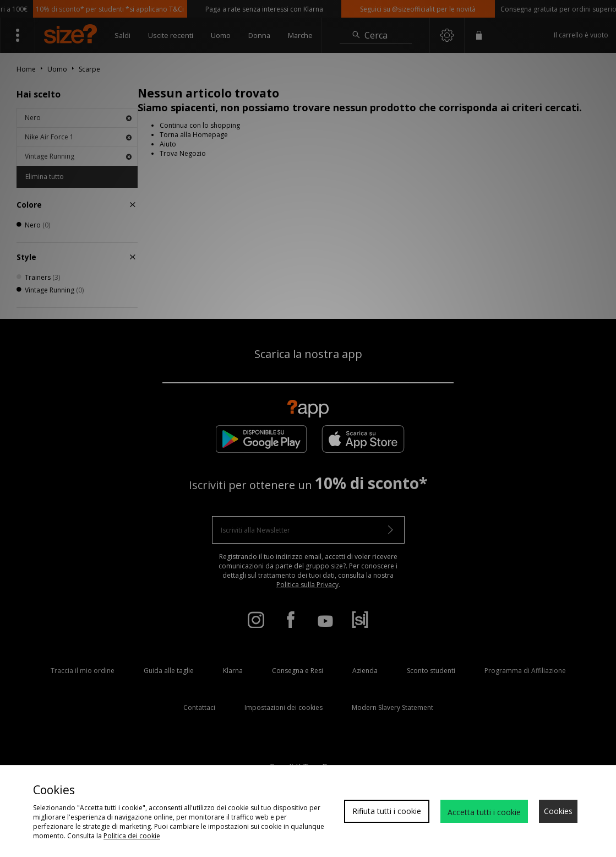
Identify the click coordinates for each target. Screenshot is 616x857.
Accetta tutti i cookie (484, 812)
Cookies (558, 811)
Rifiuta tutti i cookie (387, 811)
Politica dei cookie (132, 836)
